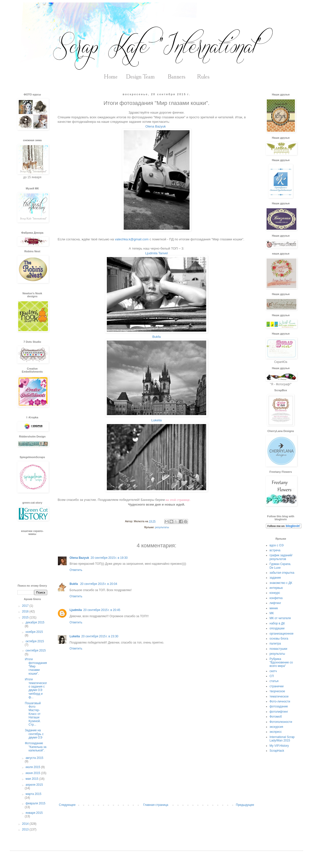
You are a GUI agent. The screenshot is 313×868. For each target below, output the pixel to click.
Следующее (67, 805)
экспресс (276, 732)
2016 (26, 611)
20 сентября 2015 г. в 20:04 (99, 584)
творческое (277, 691)
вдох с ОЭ (276, 545)
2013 (26, 829)
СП (272, 676)
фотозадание (279, 706)
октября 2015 (35, 641)
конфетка (276, 598)
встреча (275, 550)
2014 (26, 824)
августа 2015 (34, 758)
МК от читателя (280, 618)
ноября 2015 (34, 632)
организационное (282, 634)
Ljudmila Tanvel (157, 253)
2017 (26, 606)
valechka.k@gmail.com (132, 239)
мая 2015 (32, 779)
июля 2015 (33, 767)
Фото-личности (280, 701)
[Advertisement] (156, 762)
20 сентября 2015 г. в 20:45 (102, 610)
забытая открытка (282, 573)
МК (272, 613)
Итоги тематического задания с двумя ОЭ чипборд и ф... (36, 688)
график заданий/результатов (281, 557)
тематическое (279, 696)
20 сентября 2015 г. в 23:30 (100, 636)
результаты (162, 527)
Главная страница (156, 805)
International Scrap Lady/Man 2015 (282, 739)
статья (274, 681)
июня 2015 (33, 773)
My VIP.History (279, 746)
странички (276, 686)
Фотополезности (281, 722)
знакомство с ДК (281, 583)
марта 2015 (33, 794)
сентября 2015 (36, 651)
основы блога (279, 639)
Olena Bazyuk (156, 126)
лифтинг (275, 603)
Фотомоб (276, 717)
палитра (275, 644)
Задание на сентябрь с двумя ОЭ (34, 734)
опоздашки (277, 628)
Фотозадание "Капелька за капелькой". (36, 747)
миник (274, 608)
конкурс (275, 593)
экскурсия (276, 727)
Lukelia (156, 420)
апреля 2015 (34, 785)
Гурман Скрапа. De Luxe (280, 566)
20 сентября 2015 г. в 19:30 (109, 558)
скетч (273, 671)
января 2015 (34, 813)
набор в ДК (277, 623)
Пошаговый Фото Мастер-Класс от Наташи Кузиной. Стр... (33, 714)
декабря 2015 (35, 622)
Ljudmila (76, 610)
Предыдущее (245, 805)
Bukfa (156, 337)
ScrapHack (277, 751)
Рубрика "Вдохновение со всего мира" (281, 663)
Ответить (76, 570)
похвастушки (278, 649)
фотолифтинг (279, 712)
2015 (26, 617)
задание (275, 578)
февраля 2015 (36, 803)
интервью (276, 588)
